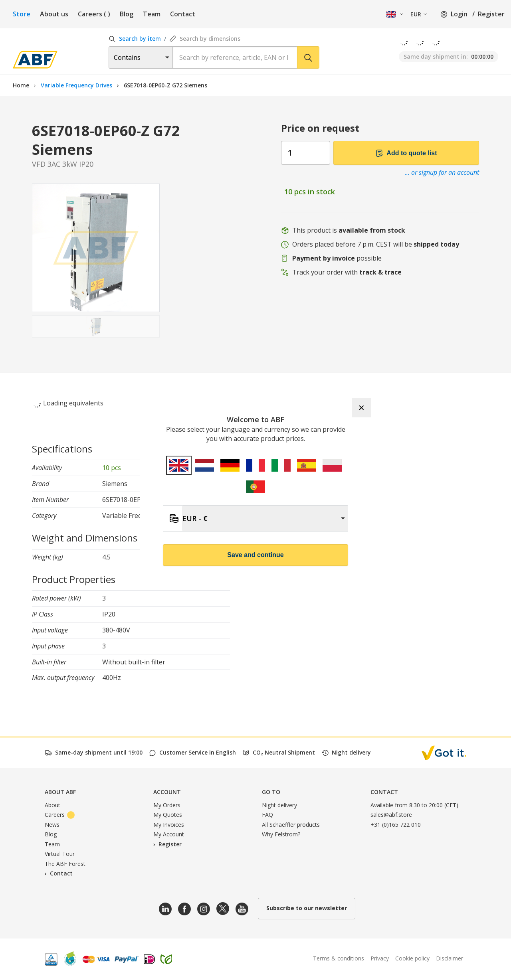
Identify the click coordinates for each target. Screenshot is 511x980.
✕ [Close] (361, 408)
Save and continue (255, 555)
